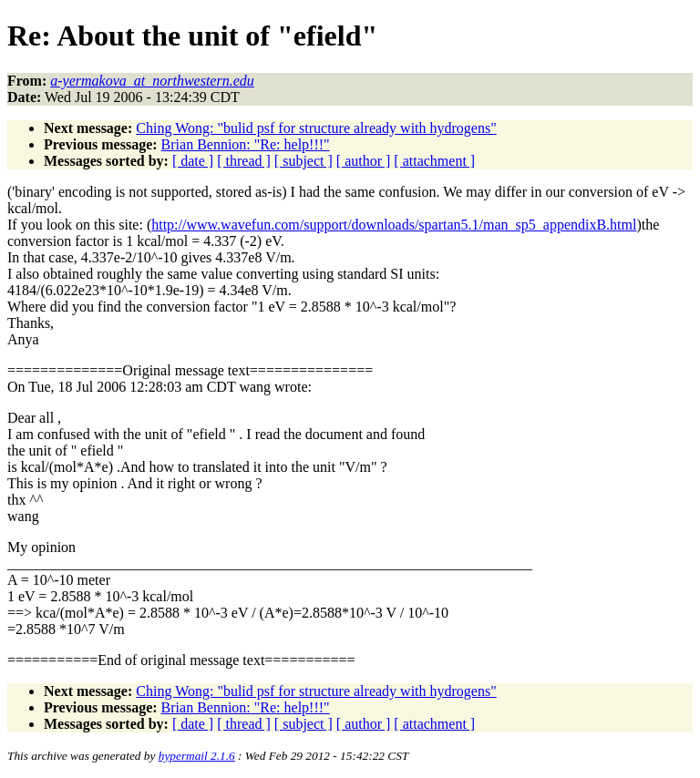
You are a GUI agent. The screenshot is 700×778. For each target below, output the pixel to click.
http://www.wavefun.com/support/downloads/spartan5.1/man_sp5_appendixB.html (394, 225)
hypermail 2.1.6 (197, 756)
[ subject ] (304, 161)
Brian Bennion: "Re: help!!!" (246, 144)
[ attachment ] (434, 161)
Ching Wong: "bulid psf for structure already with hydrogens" (316, 128)
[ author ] (364, 161)
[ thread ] (244, 161)
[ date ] (193, 161)
